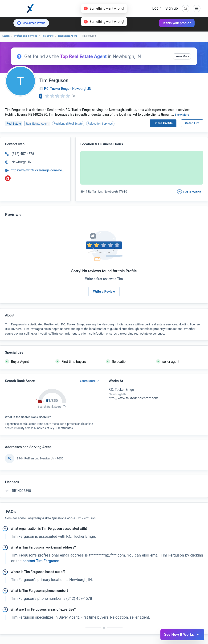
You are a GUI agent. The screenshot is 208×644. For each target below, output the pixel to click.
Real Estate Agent (67, 36)
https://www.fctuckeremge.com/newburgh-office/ (38, 170)
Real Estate (48, 36)
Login (157, 8)
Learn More (182, 56)
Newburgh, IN (21, 162)
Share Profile (163, 123)
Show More (182, 115)
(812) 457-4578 (23, 154)
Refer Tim (192, 123)
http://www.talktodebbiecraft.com (134, 398)
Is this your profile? (177, 23)
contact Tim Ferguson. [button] (41, 561)
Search (6, 36)
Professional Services (26, 36)
